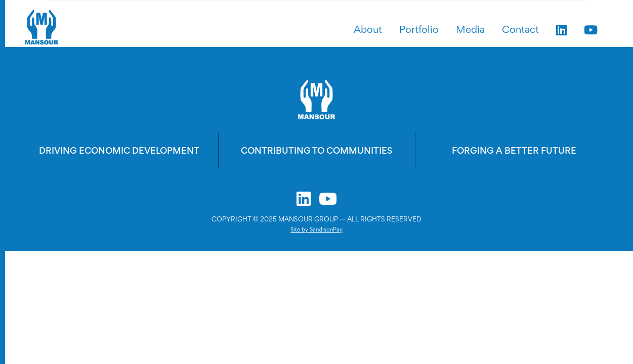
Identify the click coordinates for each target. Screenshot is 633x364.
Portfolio (419, 29)
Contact (520, 29)
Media (470, 29)
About (368, 29)
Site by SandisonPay (316, 230)
